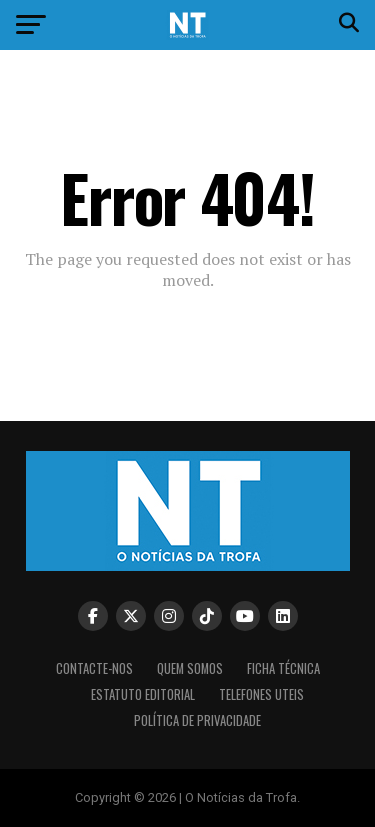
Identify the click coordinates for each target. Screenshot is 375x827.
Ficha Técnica (283, 668)
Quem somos (190, 668)
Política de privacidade (197, 720)
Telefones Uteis (261, 694)
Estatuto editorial (143, 694)
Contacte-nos (94, 668)
